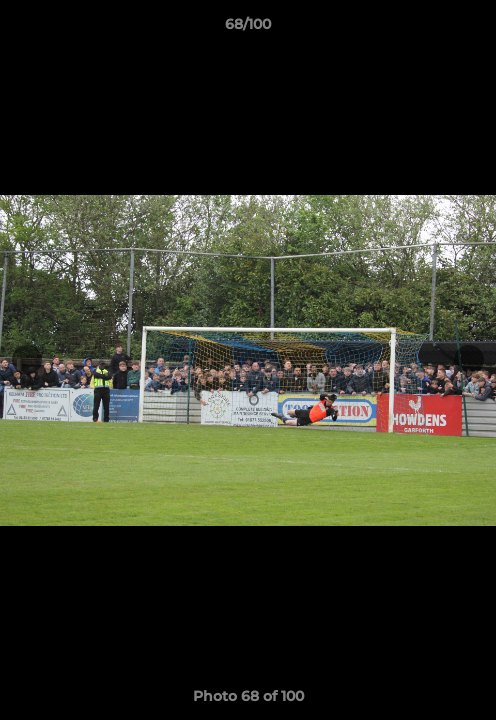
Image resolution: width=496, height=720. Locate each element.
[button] (472, 29)
